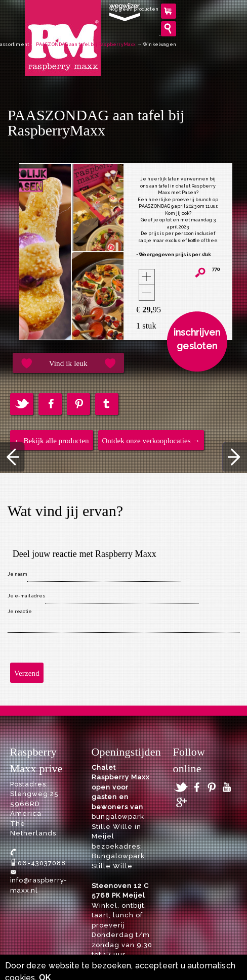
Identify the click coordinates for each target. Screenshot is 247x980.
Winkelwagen (159, 44)
